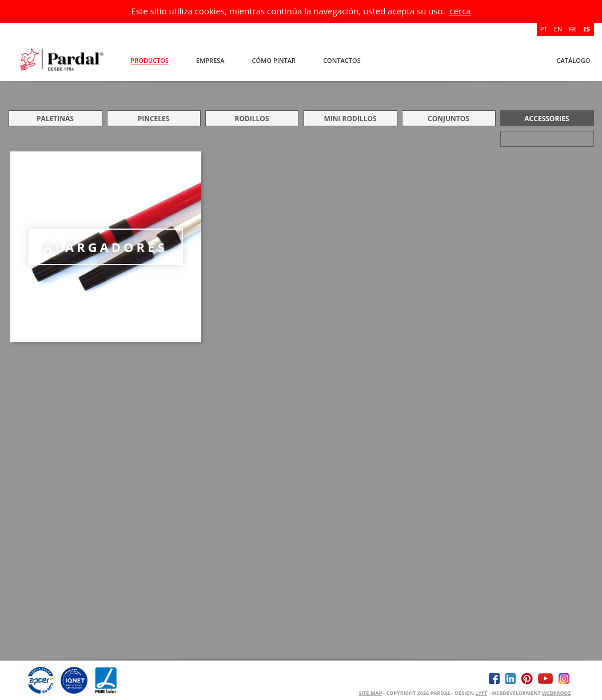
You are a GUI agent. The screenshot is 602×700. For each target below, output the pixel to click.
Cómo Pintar (274, 60)
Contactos (342, 60)
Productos (150, 60)
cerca (460, 11)
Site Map (370, 693)
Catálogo (573, 60)
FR (572, 29)
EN (558, 29)
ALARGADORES (105, 247)
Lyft (481, 693)
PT (544, 29)
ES (587, 29)
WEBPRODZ (556, 693)
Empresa (210, 60)
